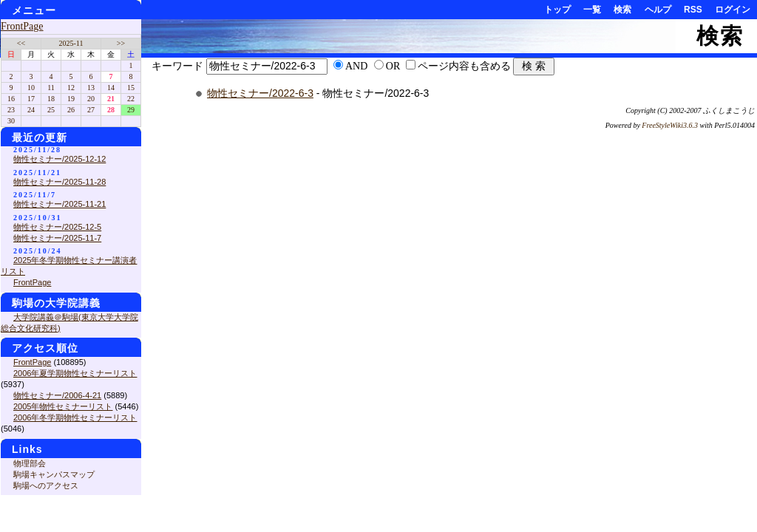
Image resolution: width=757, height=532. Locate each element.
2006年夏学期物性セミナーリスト (75, 373)
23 (11, 110)
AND (356, 66)
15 (131, 88)
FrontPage (22, 26)
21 (111, 99)
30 (11, 121)
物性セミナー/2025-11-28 (60, 182)
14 (111, 88)
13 (91, 88)
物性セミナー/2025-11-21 (60, 204)
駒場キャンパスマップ (54, 474)
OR (393, 66)
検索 (622, 10)
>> (121, 43)
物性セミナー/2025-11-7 (57, 238)
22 (131, 99)
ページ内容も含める (464, 66)
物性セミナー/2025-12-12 (60, 159)
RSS (693, 10)
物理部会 (30, 463)
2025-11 (71, 43)
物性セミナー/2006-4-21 (57, 395)
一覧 (592, 10)
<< (21, 43)
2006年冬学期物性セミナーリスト (75, 417)
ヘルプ (658, 10)
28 (111, 110)
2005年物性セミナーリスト (63, 406)
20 (91, 99)
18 (51, 99)
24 (31, 110)
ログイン (733, 10)
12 (71, 88)
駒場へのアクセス (46, 485)
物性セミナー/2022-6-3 (260, 93)
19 (71, 99)
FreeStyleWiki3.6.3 (670, 125)
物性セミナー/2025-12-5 (57, 227)
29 (131, 110)
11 (51, 88)
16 (11, 99)
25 (51, 110)
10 (31, 88)
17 (31, 99)
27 (91, 110)
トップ (557, 10)
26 (71, 110)
